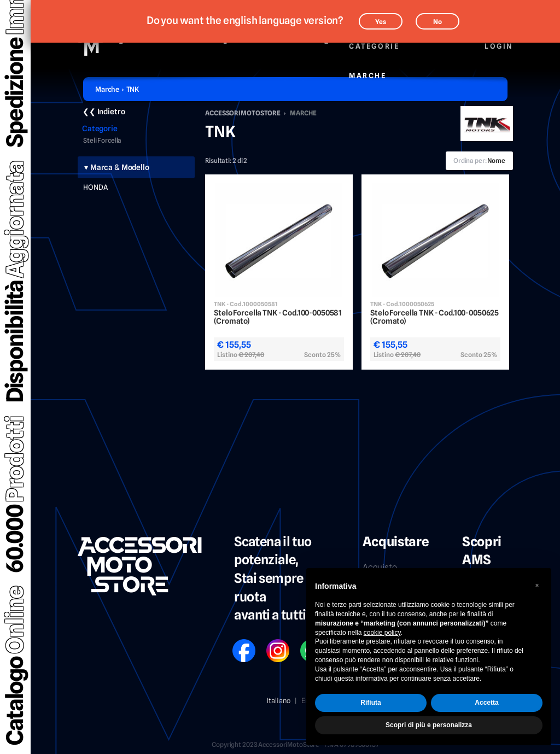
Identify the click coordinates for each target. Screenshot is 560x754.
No (437, 22)
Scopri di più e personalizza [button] (429, 725)
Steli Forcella (102, 141)
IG (270, 643)
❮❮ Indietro (104, 112)
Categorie (374, 40)
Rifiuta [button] (371, 703)
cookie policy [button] (382, 633)
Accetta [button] (486, 703)
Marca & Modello (120, 167)
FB (236, 643)
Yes (381, 22)
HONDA (95, 187)
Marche (367, 70)
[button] (537, 586)
